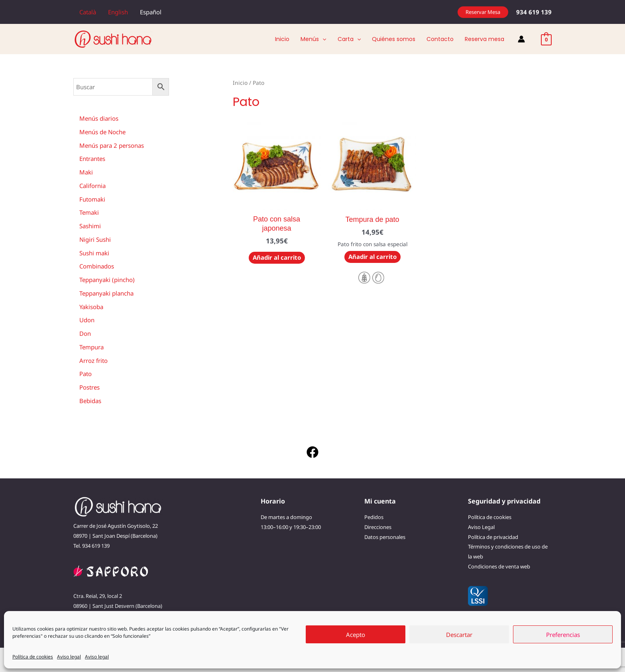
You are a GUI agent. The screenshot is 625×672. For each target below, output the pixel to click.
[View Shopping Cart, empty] (546, 39)
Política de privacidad (493, 537)
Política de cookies (490, 517)
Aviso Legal (481, 527)
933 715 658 (96, 616)
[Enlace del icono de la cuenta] (521, 39)
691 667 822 (129, 616)
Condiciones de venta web (499, 566)
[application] (322, 39)
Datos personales (385, 537)
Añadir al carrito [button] (277, 257)
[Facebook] (312, 452)
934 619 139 (96, 546)
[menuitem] (88, 12)
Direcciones (378, 527)
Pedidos (374, 517)
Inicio (240, 83)
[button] (483, 12)
